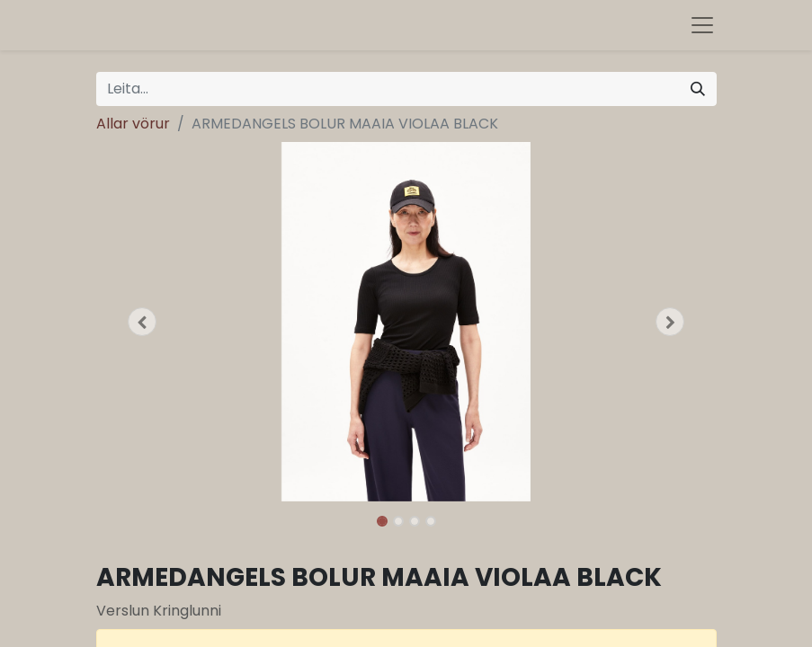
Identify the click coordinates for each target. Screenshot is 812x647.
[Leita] (698, 89)
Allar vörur (133, 124)
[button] (143, 322)
